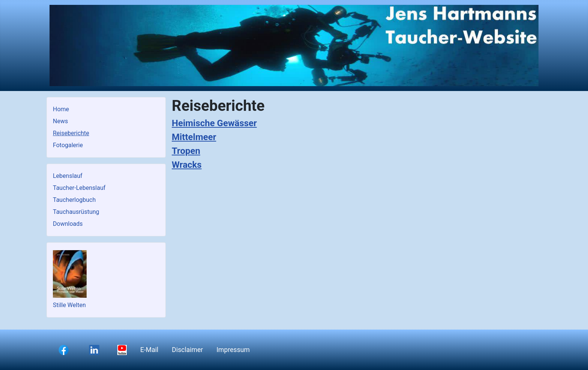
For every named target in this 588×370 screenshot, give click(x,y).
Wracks (187, 165)
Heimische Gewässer (214, 123)
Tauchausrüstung (76, 212)
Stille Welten (69, 305)
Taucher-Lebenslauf (79, 188)
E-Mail (149, 350)
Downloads (68, 224)
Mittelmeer (194, 137)
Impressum (233, 350)
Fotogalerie (68, 145)
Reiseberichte (71, 133)
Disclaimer (187, 350)
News (60, 121)
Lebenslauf (68, 176)
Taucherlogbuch (74, 200)
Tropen (186, 151)
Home (61, 109)
